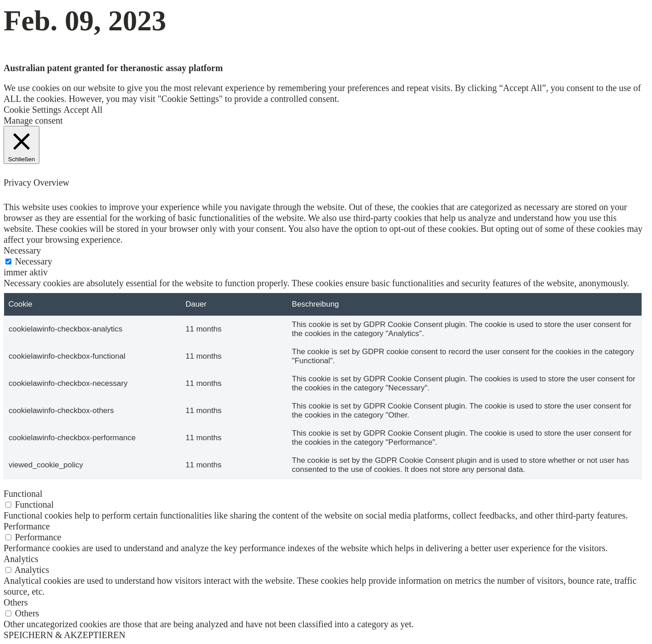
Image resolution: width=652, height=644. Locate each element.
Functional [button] (23, 494)
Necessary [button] (22, 250)
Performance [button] (27, 526)
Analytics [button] (21, 559)
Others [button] (16, 602)
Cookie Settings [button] (32, 110)
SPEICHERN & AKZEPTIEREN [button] (65, 635)
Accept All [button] (83, 110)
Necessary (34, 261)
